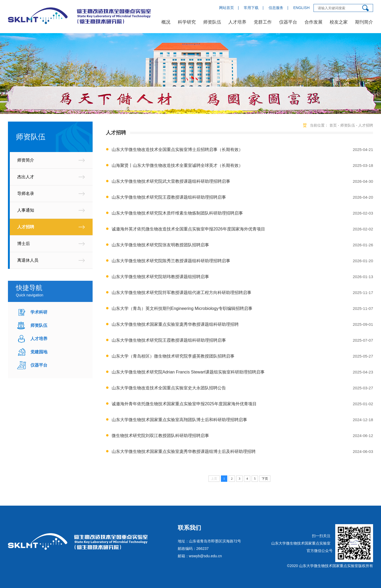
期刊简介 (364, 22)
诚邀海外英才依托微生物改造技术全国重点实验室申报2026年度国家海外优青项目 (188, 229)
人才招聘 (26, 227)
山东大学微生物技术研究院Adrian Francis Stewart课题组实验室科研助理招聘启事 (188, 372)
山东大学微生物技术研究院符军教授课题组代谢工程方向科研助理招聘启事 (182, 293)
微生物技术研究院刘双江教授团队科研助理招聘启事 (160, 436)
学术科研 (39, 312)
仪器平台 (288, 22)
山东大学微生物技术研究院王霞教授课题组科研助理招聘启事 (169, 197)
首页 (333, 125)
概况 (166, 22)
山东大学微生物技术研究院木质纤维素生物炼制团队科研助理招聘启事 (177, 213)
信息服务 (276, 8)
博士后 (24, 244)
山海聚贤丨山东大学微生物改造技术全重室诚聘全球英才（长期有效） (177, 165)
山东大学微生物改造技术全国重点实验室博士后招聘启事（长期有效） (177, 150)
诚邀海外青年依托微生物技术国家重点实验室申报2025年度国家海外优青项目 (184, 404)
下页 (265, 479)
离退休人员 (28, 260)
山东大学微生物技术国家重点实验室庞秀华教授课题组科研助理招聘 (175, 324)
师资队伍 (212, 22)
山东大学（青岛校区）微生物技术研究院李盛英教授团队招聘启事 (173, 356)
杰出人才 (26, 177)
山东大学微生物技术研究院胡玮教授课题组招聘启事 (160, 277)
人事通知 (26, 210)
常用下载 (251, 8)
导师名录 (26, 193)
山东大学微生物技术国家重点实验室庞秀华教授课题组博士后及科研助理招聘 (184, 451)
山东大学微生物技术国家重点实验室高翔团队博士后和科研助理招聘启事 (179, 420)
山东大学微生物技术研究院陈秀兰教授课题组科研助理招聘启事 (171, 261)
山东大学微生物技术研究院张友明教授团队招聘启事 (160, 245)
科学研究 (187, 22)
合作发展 (314, 22)
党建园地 (39, 352)
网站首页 (226, 8)
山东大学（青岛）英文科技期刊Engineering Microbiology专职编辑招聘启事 (182, 308)
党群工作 (263, 22)
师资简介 (26, 160)
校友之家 (339, 22)
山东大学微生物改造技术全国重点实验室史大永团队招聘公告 (169, 388)
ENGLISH (301, 8)
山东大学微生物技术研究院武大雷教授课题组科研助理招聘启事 (171, 181)
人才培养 (237, 22)
